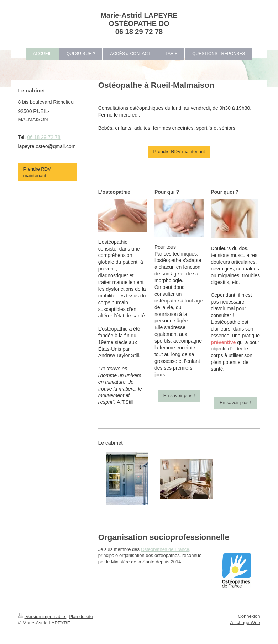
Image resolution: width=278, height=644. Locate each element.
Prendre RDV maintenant (179, 152)
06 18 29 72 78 (44, 137)
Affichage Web (245, 622)
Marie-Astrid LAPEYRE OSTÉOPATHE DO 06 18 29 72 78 (139, 23)
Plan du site (81, 616)
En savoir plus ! (179, 395)
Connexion (249, 616)
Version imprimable (42, 616)
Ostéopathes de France (165, 549)
